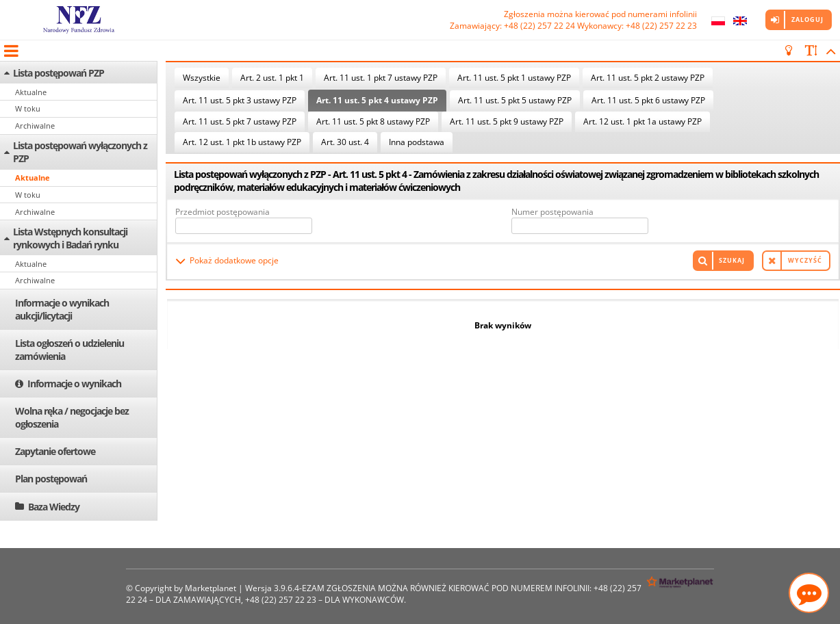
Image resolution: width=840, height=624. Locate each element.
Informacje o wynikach (74, 383)
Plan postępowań (51, 479)
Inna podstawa (417, 142)
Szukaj (732, 260)
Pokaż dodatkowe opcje (234, 260)
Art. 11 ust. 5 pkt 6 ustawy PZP (648, 100)
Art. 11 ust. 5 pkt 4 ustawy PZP (377, 100)
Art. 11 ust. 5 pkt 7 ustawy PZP (240, 121)
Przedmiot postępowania (222, 212)
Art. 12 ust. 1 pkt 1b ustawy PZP (242, 142)
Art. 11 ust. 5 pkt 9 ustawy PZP (507, 121)
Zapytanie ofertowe (55, 451)
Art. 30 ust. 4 (345, 142)
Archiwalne (35, 126)
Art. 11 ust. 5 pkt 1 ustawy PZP (514, 78)
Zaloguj (807, 19)
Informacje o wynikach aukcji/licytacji (62, 309)
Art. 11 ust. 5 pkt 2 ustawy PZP (648, 78)
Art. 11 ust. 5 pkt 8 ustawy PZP (373, 121)
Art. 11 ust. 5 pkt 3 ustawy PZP (240, 100)
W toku (28, 108)
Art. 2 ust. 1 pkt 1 (272, 78)
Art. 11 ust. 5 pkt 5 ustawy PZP (515, 100)
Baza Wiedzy (54, 507)
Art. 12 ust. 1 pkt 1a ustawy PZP (642, 121)
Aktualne (31, 92)
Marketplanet (211, 588)
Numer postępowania (552, 212)
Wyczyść (805, 260)
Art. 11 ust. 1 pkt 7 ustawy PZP (381, 78)
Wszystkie (202, 78)
